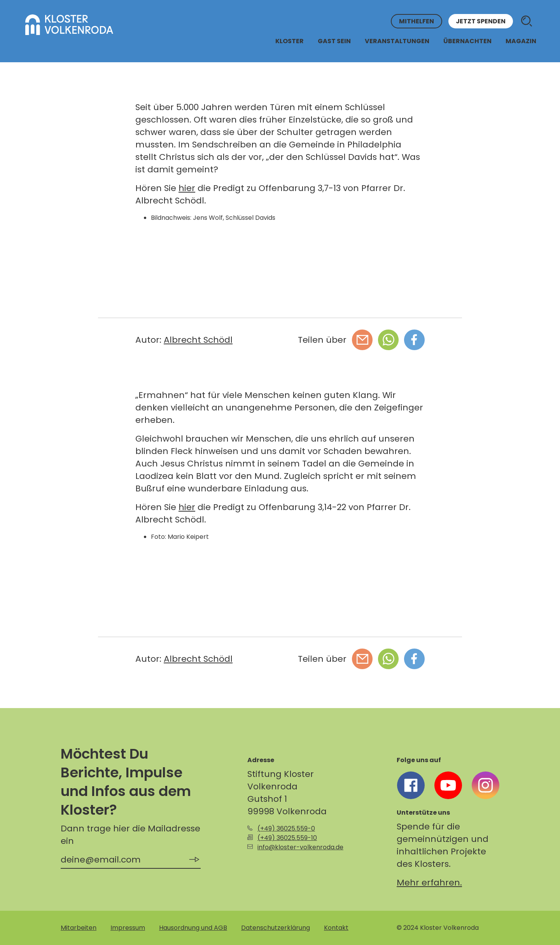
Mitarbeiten (79, 928)
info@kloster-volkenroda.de (300, 847)
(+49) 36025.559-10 (287, 838)
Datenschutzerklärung (276, 928)
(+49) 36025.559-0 (286, 828)
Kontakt (336, 928)
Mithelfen (416, 21)
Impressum (128, 928)
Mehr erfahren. (429, 883)
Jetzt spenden (481, 21)
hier (187, 188)
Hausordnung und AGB (193, 928)
